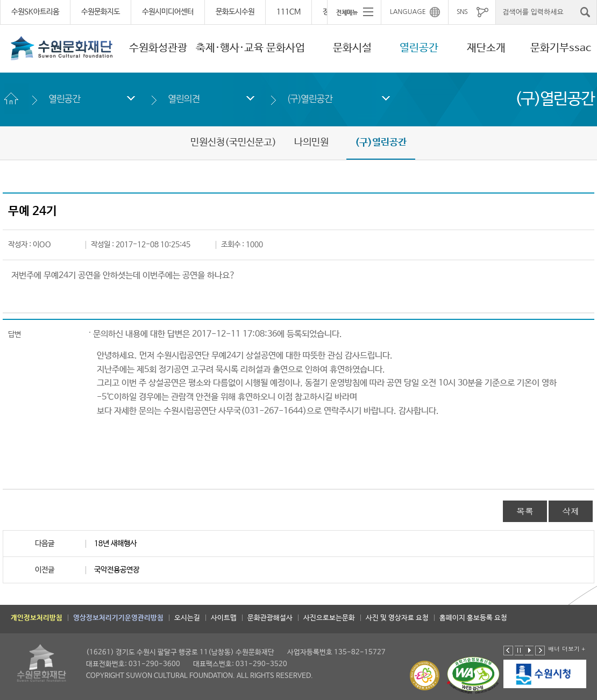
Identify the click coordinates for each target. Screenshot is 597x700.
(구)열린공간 (310, 99)
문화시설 (352, 48)
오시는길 (187, 618)
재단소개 (486, 48)
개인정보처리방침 (37, 618)
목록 (525, 511)
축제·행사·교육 (230, 48)
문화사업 (286, 48)
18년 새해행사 (115, 544)
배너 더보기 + (567, 649)
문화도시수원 (235, 12)
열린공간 (419, 48)
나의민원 (311, 142)
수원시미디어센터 (168, 12)
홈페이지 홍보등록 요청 (473, 618)
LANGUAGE (408, 12)
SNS (462, 12)
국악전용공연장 (117, 570)
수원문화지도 (101, 12)
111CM (289, 12)
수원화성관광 (158, 48)
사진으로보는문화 (329, 618)
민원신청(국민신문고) (233, 142)
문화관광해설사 (270, 618)
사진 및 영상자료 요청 (397, 618)
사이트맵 (224, 618)
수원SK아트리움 (35, 12)
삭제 (571, 511)
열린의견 (184, 99)
